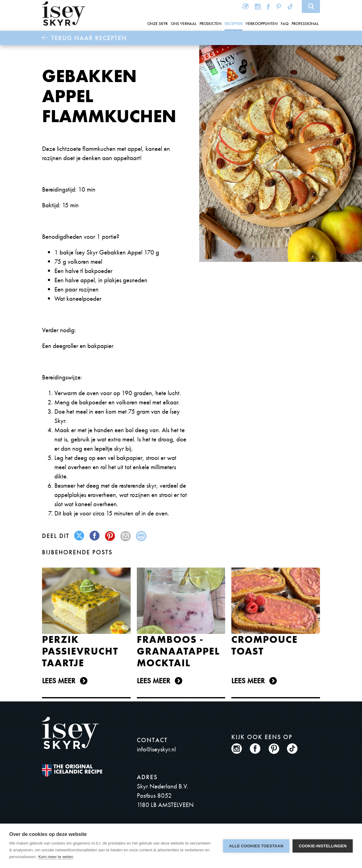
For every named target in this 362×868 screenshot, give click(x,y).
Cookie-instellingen (323, 846)
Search (311, 6)
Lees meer (59, 681)
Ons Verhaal (184, 24)
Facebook (268, 6)
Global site (245, 6)
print (141, 536)
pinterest (110, 536)
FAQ (285, 24)
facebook (95, 536)
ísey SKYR (64, 14)
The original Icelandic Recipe (72, 771)
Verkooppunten (262, 24)
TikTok (291, 6)
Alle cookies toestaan (256, 846)
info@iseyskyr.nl (156, 749)
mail (126, 536)
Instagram (258, 6)
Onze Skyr (158, 24)
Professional (305, 24)
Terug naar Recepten (89, 38)
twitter (80, 536)
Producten (210, 24)
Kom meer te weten (56, 857)
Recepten (234, 24)
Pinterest (279, 6)
